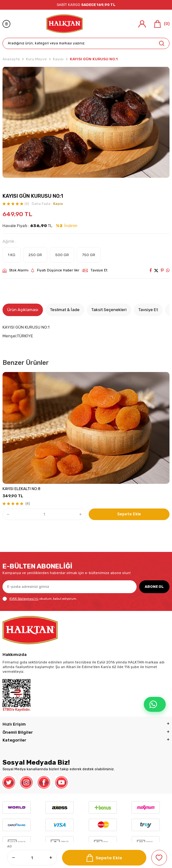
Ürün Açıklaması (23, 310)
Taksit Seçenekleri (109, 310)
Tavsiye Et (95, 270)
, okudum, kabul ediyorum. (40, 599)
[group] (86, 122)
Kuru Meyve (36, 59)
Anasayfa (11, 59)
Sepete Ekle (104, 858)
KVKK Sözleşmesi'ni (24, 599)
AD (10, 846)
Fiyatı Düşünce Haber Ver (55, 270)
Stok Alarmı (16, 270)
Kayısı (58, 59)
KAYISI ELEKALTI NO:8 (21, 489)
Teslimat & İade (65, 310)
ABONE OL (154, 587)
